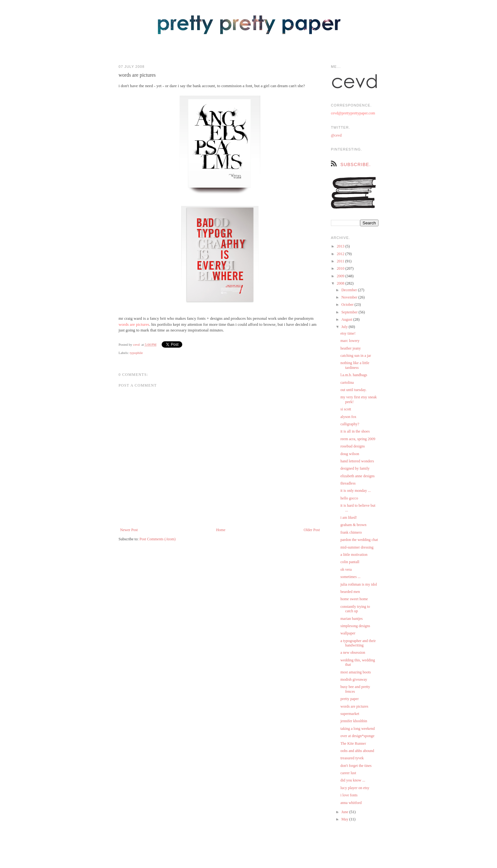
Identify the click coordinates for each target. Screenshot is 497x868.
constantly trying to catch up (355, 609)
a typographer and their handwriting (358, 643)
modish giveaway (354, 679)
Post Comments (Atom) (158, 539)
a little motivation (354, 555)
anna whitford (351, 803)
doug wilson (350, 454)
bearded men (350, 592)
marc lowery (350, 341)
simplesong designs (355, 626)
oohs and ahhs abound (357, 751)
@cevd (336, 135)
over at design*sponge (357, 736)
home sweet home (354, 599)
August (347, 319)
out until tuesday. (353, 390)
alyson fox (348, 417)
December (350, 290)
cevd (136, 344)
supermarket (350, 714)
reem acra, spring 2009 (358, 439)
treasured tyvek (352, 758)
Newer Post (129, 530)
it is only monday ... (356, 491)
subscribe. (356, 164)
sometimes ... (350, 577)
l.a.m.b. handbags (354, 375)
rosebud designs (353, 446)
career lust (348, 773)
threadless (348, 483)
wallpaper (348, 633)
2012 (341, 254)
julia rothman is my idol (359, 584)
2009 (341, 276)
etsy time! (348, 333)
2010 (341, 268)
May (345, 819)
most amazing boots (356, 672)
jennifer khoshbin (354, 721)
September (350, 312)
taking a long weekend (358, 729)
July (345, 327)
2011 (341, 261)
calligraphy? (350, 424)
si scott (346, 409)
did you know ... (353, 780)
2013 (341, 246)
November (350, 297)
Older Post (312, 530)
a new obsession (353, 653)
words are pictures (134, 324)
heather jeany (351, 348)
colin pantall (350, 562)
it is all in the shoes (355, 431)
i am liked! (349, 518)
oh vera (346, 569)
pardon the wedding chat (359, 540)
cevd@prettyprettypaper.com (353, 113)
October (348, 305)
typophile (136, 353)
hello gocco (349, 498)
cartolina (347, 383)
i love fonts (349, 795)
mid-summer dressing (357, 547)
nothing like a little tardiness (355, 365)
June (345, 812)
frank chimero (351, 532)
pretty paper (350, 699)
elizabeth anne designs (358, 476)
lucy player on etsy (355, 788)
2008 (341, 283)
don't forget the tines (356, 766)
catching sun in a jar (356, 356)
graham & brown (353, 525)
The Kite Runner (353, 743)
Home (221, 530)
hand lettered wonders (357, 461)
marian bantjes (352, 619)
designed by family (355, 468)
